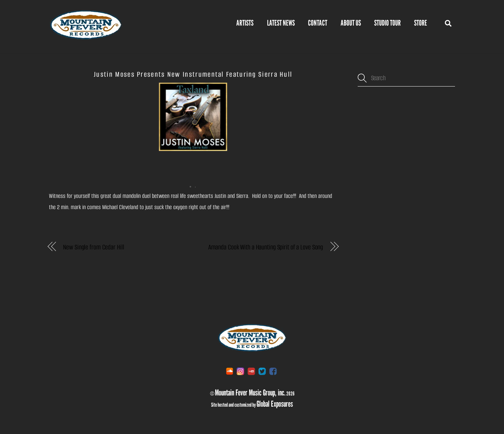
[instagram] (240, 371)
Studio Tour (387, 23)
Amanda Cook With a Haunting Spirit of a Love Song (266, 247)
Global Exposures (275, 404)
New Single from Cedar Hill (93, 247)
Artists (245, 23)
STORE (421, 23)
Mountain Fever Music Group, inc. (250, 392)
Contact (318, 23)
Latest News (281, 23)
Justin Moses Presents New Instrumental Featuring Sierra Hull (193, 74)
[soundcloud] (230, 371)
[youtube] (251, 371)
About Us (351, 23)
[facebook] (273, 371)
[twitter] (262, 371)
